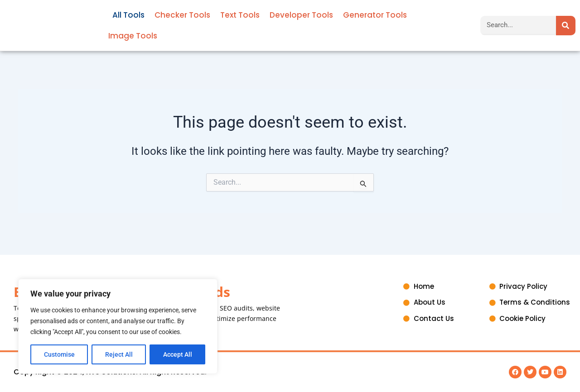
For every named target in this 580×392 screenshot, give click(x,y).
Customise (59, 354)
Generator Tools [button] (375, 15)
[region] (118, 326)
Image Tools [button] (133, 36)
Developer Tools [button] (301, 15)
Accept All (178, 354)
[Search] (566, 26)
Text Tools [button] (240, 15)
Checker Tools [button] (182, 15)
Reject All (119, 354)
